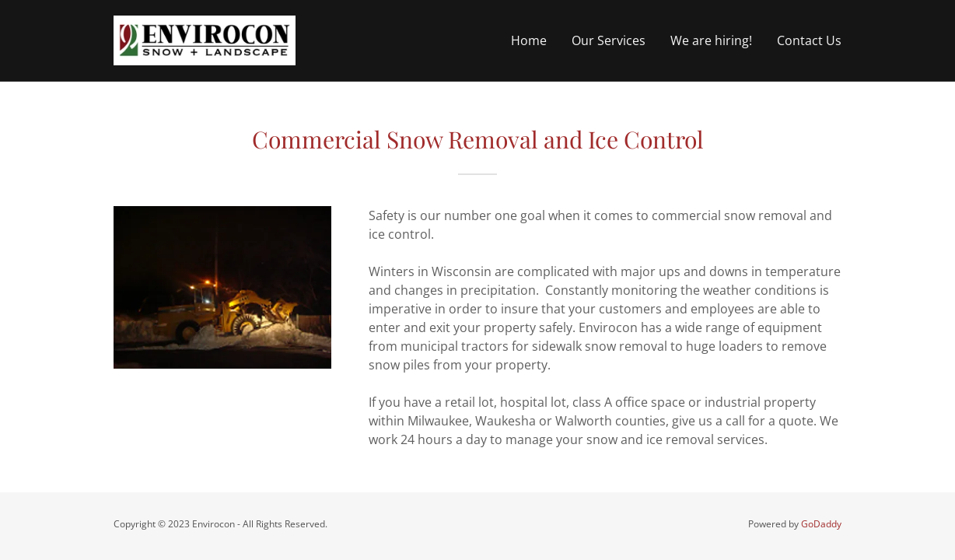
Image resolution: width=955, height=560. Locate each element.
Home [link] (529, 40)
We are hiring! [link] (711, 40)
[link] (205, 39)
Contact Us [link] (809, 40)
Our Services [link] (609, 40)
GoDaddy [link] (821, 524)
